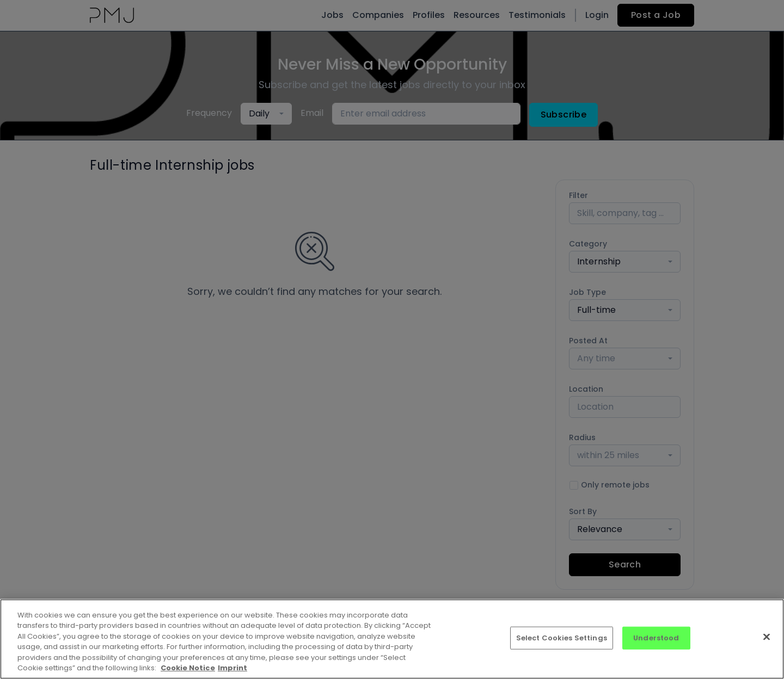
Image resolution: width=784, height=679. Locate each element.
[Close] (767, 637)
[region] (392, 639)
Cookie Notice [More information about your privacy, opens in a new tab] (188, 668)
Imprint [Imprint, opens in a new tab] (232, 668)
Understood (656, 638)
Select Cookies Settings (562, 638)
